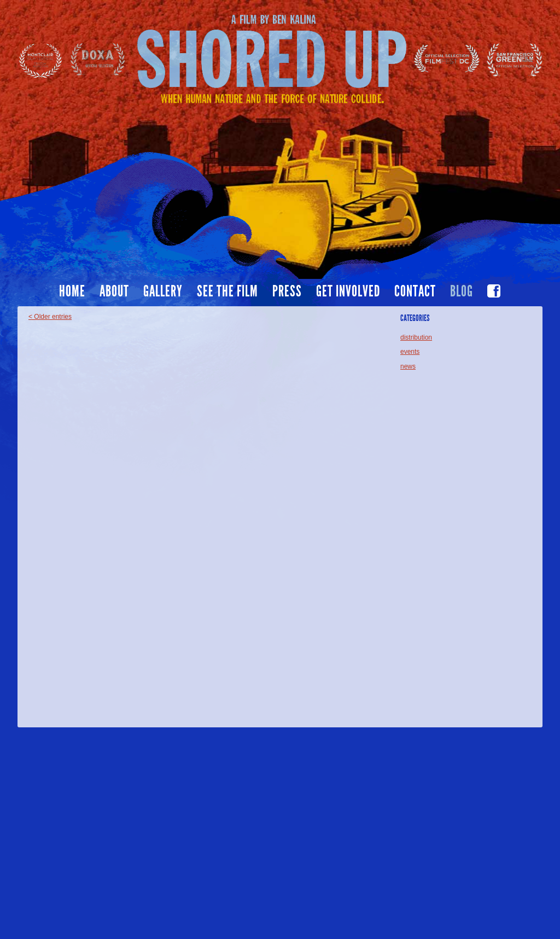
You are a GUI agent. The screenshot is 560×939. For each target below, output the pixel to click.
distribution (416, 337)
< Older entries (50, 317)
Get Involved (348, 291)
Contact (415, 291)
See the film (227, 291)
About (114, 291)
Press (287, 291)
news (408, 366)
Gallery (163, 291)
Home (72, 291)
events (410, 352)
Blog (462, 291)
